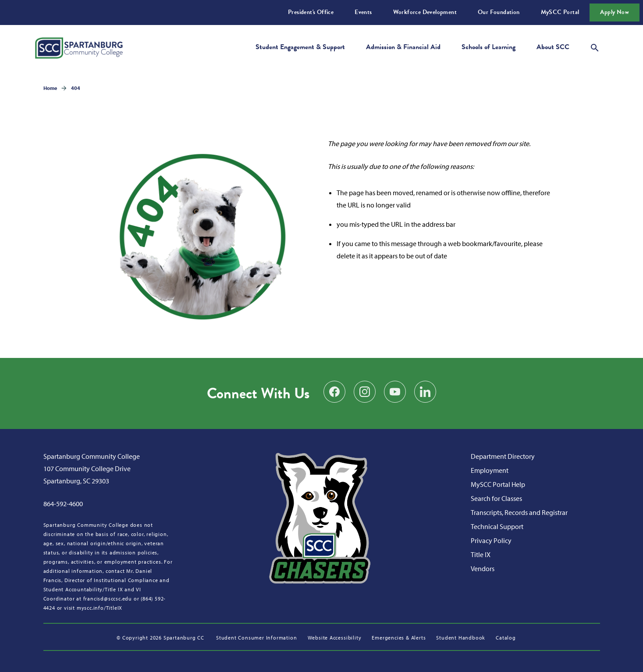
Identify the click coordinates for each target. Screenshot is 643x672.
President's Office (311, 12)
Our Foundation (499, 12)
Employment (490, 470)
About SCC (553, 47)
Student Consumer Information (256, 638)
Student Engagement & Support (300, 47)
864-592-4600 (63, 504)
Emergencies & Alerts (399, 638)
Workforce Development (425, 12)
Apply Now (615, 12)
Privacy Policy (491, 540)
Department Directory (503, 456)
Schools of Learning (488, 47)
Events (363, 12)
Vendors (483, 568)
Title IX (481, 554)
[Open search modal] (595, 46)
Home (50, 88)
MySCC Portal (560, 12)
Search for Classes (496, 498)
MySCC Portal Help (498, 484)
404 (76, 88)
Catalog (506, 638)
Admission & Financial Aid (403, 47)
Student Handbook (461, 638)
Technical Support (497, 526)
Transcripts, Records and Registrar (519, 512)
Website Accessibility (335, 638)
